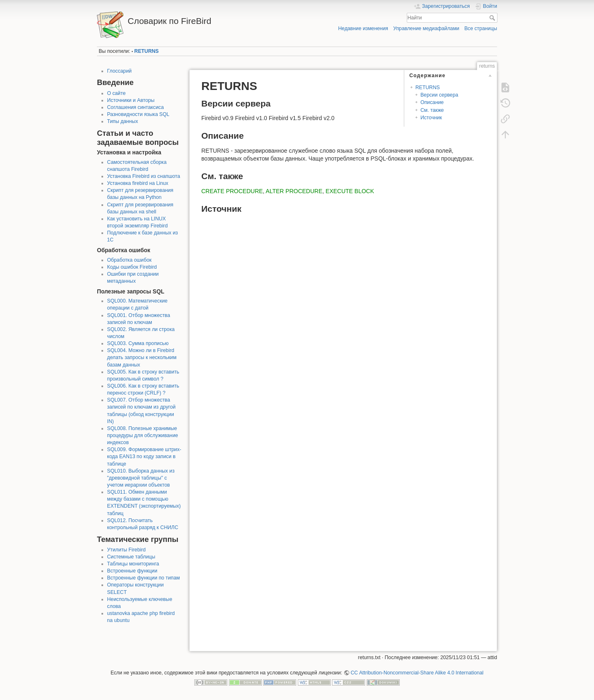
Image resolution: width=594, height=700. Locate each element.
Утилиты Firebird (127, 550)
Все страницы (481, 28)
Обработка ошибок (130, 260)
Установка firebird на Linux (138, 183)
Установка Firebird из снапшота (144, 176)
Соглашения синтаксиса (136, 107)
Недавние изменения (363, 28)
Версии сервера (439, 95)
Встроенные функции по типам (144, 578)
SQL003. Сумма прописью (138, 343)
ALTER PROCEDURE (294, 191)
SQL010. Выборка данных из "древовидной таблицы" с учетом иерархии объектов (141, 478)
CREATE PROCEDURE (232, 191)
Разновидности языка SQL (138, 114)
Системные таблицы (131, 557)
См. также (432, 110)
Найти (493, 18)
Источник (431, 118)
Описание (432, 102)
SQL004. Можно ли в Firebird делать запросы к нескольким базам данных (142, 357)
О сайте (117, 93)
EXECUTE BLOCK (350, 191)
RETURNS (147, 51)
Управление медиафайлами (426, 28)
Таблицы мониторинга (133, 564)
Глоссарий (120, 71)
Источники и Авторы (131, 100)
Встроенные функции (132, 571)
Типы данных (123, 121)
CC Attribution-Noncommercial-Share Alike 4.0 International (417, 673)
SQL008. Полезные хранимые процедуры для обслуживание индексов (143, 435)
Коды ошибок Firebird (132, 267)
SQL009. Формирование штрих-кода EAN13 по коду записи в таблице (144, 456)
